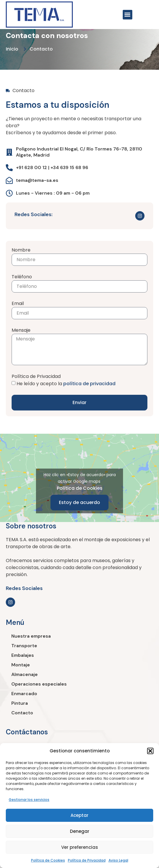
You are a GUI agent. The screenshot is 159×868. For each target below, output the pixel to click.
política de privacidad (89, 384)
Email (18, 303)
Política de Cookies (48, 860)
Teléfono (22, 277)
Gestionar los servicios (29, 800)
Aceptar (79, 815)
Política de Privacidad (87, 860)
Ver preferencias (80, 847)
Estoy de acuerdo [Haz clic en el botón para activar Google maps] (79, 502)
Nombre (21, 250)
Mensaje (21, 330)
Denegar (80, 831)
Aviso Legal (118, 860)
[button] (150, 751)
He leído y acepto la (66, 384)
